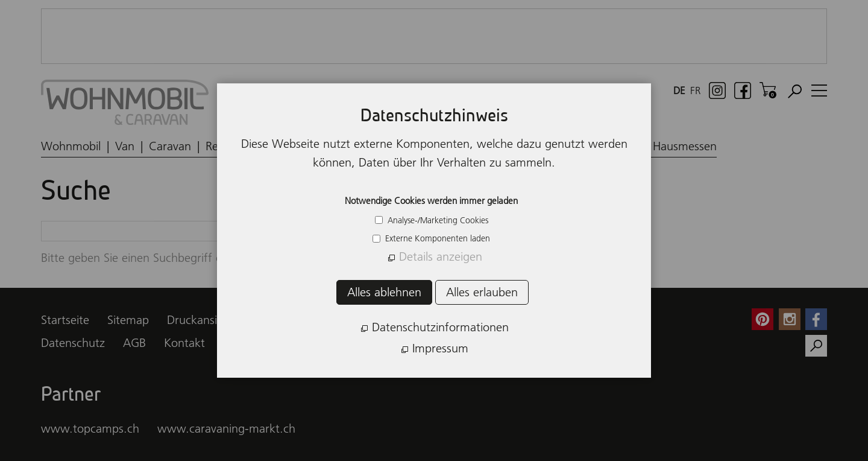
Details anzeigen (441, 256)
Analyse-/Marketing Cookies (437, 220)
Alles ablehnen (384, 292)
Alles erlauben (482, 292)
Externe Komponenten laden (436, 238)
